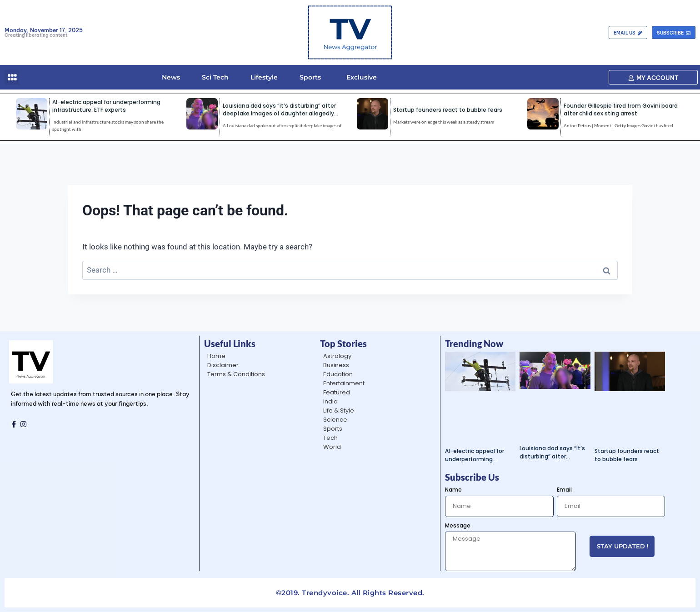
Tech (330, 438)
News (171, 77)
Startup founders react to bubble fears (448, 110)
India (330, 401)
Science (335, 420)
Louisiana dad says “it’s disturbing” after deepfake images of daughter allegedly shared (279, 113)
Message (458, 525)
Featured (337, 392)
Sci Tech (215, 77)
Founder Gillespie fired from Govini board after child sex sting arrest (621, 109)
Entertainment (344, 383)
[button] (12, 77)
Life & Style (339, 410)
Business (336, 365)
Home (216, 356)
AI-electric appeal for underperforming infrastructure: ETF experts (106, 106)
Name (453, 490)
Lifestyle (264, 77)
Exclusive (360, 77)
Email (564, 490)
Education (338, 374)
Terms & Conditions (236, 374)
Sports (310, 77)
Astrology (337, 356)
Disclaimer (223, 365)
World (332, 447)
